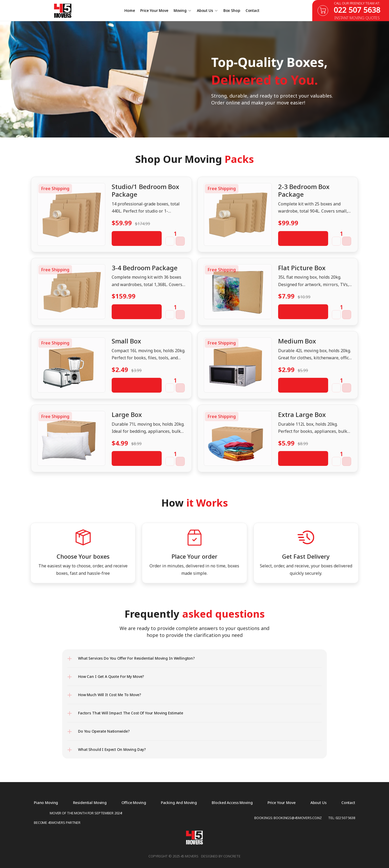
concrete (232, 856)
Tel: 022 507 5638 (342, 818)
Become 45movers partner (57, 823)
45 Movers (189, 856)
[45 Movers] (63, 11)
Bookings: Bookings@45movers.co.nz (288, 818)
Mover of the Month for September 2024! (86, 813)
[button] (170, 241)
